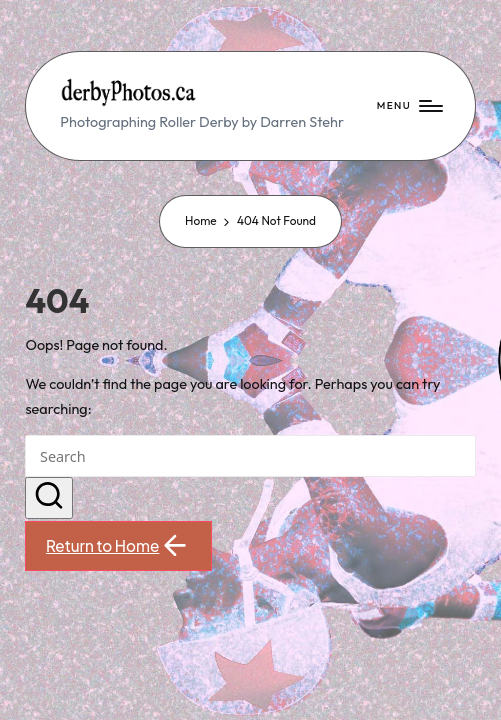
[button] (49, 498)
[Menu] (409, 106)
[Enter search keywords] (250, 456)
